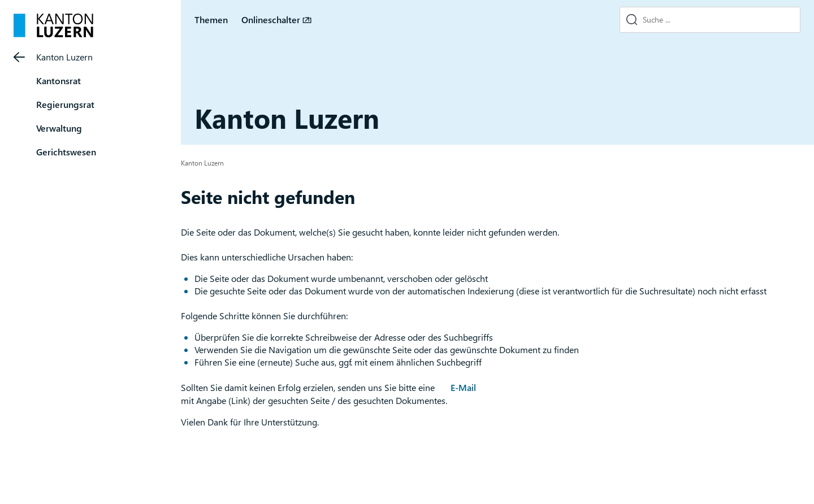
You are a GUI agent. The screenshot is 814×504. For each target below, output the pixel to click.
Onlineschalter (271, 19)
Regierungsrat (65, 104)
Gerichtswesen (66, 152)
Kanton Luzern (64, 57)
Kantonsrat (59, 81)
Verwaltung (59, 128)
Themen (211, 19)
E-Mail (463, 387)
